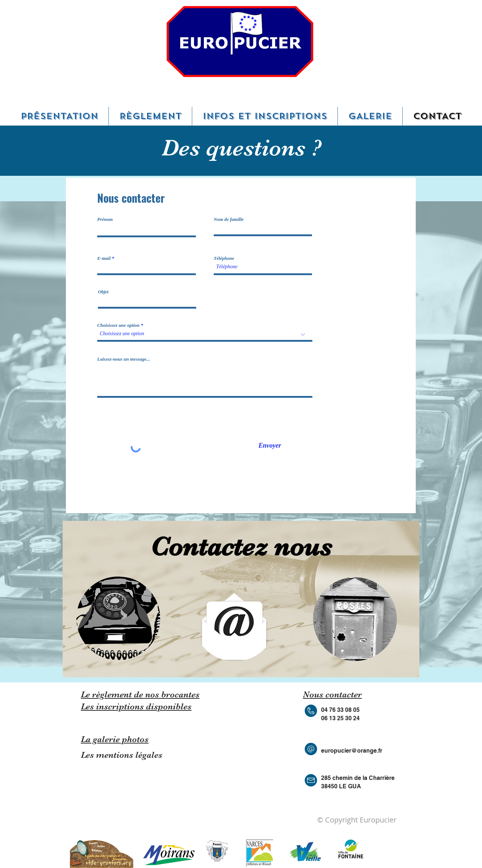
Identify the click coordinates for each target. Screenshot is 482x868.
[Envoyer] (270, 446)
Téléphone (224, 258)
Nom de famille (229, 219)
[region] (118, 618)
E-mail (104, 258)
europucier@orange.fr (352, 751)
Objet (103, 292)
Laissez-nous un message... (124, 359)
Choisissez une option (118, 325)
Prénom (105, 219)
